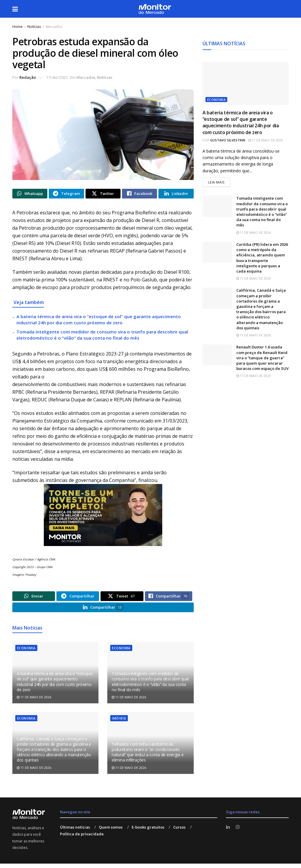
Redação (28, 77)
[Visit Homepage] (155, 9)
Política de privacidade (82, 838)
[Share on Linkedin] (176, 194)
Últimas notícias (75, 832)
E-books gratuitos (148, 832)
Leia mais (219, 182)
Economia (26, 652)
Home (17, 27)
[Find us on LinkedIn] (228, 832)
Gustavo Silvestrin (228, 140)
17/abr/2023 (57, 77)
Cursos (179, 832)
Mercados (54, 27)
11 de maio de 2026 (34, 702)
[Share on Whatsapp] (30, 194)
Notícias (34, 27)
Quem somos (111, 832)
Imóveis (119, 723)
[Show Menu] (15, 9)
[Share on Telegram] (66, 194)
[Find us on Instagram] (239, 832)
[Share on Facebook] (139, 194)
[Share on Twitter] (103, 194)
